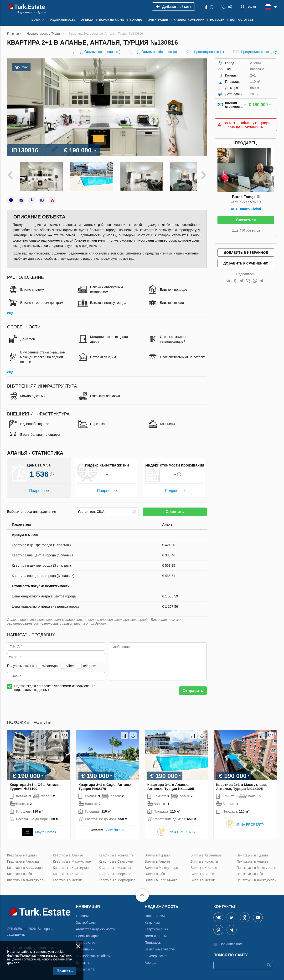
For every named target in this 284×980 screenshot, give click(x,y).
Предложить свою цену (259, 52)
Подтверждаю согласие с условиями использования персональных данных (55, 684)
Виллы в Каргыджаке (161, 877)
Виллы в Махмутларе (161, 864)
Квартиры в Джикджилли (26, 877)
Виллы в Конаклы (204, 858)
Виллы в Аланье (157, 858)
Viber (70, 663)
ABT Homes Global (246, 209)
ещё (10, 310)
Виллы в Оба (155, 871)
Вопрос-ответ (86, 939)
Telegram (89, 663)
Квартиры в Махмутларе (72, 858)
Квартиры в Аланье (68, 852)
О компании (85, 946)
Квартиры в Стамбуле (116, 858)
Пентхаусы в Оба (250, 871)
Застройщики (86, 919)
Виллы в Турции (157, 852)
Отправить (193, 687)
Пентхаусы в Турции (252, 852)
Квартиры (152, 919)
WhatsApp (50, 663)
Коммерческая (156, 953)
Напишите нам (231, 941)
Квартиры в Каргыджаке (72, 864)
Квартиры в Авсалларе (25, 864)
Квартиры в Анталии (23, 858)
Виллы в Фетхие (203, 877)
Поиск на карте (88, 933)
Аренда (151, 959)
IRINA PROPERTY (182, 829)
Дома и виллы (156, 933)
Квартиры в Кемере (68, 871)
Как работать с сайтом (93, 953)
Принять (65, 971)
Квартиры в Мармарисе (117, 877)
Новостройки (155, 913)
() (211, 7)
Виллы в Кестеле (204, 864)
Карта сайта (85, 966)
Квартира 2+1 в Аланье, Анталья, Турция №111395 (171, 783)
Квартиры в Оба (20, 871)
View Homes (115, 826)
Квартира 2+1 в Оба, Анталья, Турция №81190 (36, 783)
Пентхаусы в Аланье (252, 858)
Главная (82, 913)
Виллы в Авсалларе (206, 852)
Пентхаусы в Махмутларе (256, 864)
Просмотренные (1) (209, 52)
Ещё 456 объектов (246, 230)
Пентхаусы (153, 939)
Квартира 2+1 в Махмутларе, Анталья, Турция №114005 (241, 783)
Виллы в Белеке (203, 871)
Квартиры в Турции (22, 852)
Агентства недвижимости (95, 926)
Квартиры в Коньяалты (116, 852)
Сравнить (175, 508)
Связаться (246, 220)
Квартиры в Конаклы (115, 864)
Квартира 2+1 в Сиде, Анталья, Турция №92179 (106, 783)
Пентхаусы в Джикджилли (256, 877)
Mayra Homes (45, 829)
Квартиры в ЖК (157, 926)
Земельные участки (160, 946)
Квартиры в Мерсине (115, 871)
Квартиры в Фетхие (68, 877)
